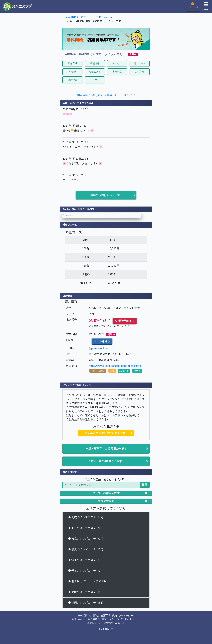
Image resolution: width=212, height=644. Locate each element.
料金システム (70, 225)
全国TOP (105, 616)
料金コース (140, 63)
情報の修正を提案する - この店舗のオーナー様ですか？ (106, 95)
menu (206, 7)
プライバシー (126, 616)
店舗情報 (95, 63)
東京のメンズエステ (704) (86, 539)
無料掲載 (82, 616)
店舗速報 (72, 80)
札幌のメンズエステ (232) (86, 517)
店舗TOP (73, 63)
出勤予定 (117, 72)
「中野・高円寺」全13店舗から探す (105, 449)
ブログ (119, 619)
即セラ (72, 72)
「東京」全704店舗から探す (105, 461)
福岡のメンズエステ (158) (86, 603)
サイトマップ (132, 619)
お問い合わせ (79, 619)
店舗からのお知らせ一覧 (105, 195)
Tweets (67, 215)
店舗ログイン (94, 623)
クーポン (95, 80)
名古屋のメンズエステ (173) (87, 581)
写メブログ (140, 72)
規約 (114, 616)
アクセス (117, 63)
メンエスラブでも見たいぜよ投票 (105, 433)
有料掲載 (94, 616)
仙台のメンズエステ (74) (85, 528)
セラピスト (95, 72)
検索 (145, 485)
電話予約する (125, 321)
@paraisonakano (99, 348)
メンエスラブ (107, 629)
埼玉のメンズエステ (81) (85, 560)
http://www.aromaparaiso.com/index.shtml (115, 366)
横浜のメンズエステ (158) (86, 549)
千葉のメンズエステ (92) (85, 571)
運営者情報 (94, 619)
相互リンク (108, 619)
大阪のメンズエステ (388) (86, 592)
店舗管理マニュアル (114, 623)
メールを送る (102, 341)
